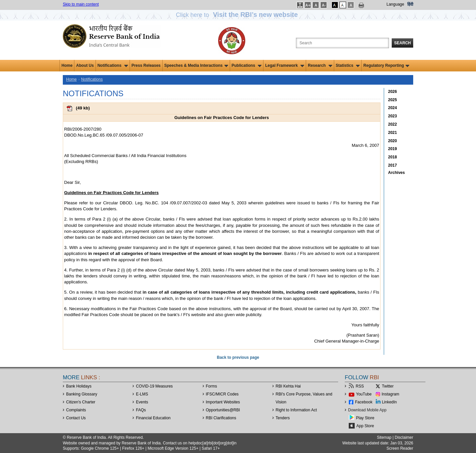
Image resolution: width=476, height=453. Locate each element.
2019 (393, 149)
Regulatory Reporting (386, 65)
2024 (393, 108)
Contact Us (76, 418)
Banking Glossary (82, 394)
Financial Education (153, 418)
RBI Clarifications (221, 418)
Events (142, 402)
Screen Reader (400, 448)
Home (67, 65)
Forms (212, 386)
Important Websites (223, 402)
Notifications (113, 65)
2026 (393, 92)
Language (395, 4)
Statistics (348, 65)
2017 (393, 165)
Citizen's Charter (81, 402)
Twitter (388, 386)
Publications (247, 65)
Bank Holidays (79, 386)
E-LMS (142, 394)
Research (320, 65)
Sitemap (384, 437)
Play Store (365, 418)
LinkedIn (389, 402)
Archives (397, 173)
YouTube (364, 394)
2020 (393, 141)
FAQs (141, 410)
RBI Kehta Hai (288, 386)
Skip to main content (81, 4)
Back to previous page (238, 357)
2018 (393, 157)
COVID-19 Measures (154, 386)
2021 (393, 133)
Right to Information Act (296, 410)
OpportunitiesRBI (223, 410)
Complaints (76, 410)
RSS (360, 386)
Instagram (391, 394)
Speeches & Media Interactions (196, 65)
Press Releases (146, 65)
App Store (365, 426)
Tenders (283, 418)
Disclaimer (404, 437)
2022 (393, 124)
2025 (393, 100)
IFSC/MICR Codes (222, 394)
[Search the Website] (342, 43)
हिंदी (410, 4)
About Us (85, 65)
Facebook (364, 402)
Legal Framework (285, 65)
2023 (393, 116)
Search (402, 43)
